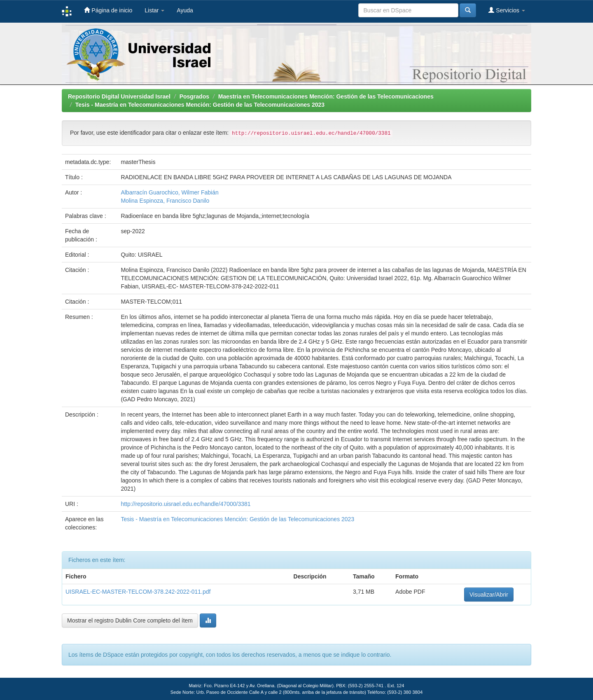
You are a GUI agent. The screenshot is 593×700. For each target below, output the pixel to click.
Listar (154, 10)
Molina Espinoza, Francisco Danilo (165, 201)
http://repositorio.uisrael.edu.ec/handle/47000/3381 (186, 504)
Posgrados (194, 96)
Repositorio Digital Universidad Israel (119, 96)
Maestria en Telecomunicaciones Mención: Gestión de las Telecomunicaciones (326, 96)
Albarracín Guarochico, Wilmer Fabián (169, 192)
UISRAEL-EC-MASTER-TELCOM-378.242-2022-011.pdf (138, 592)
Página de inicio (108, 10)
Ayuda (185, 10)
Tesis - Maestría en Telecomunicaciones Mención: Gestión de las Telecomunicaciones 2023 (200, 105)
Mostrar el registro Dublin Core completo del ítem (130, 620)
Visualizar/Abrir (489, 595)
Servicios (507, 10)
